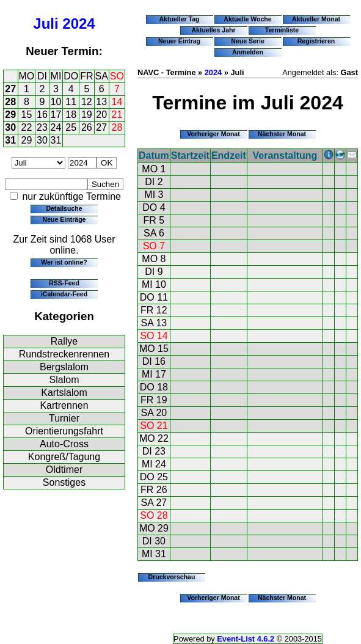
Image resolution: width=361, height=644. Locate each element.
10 (56, 102)
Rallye (64, 341)
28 (10, 102)
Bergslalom (64, 367)
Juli (46, 24)
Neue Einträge (64, 219)
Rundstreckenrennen (64, 354)
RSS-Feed (64, 283)
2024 (78, 24)
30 (10, 127)
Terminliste (282, 30)
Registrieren (316, 41)
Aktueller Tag (179, 19)
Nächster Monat (282, 134)
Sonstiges (64, 482)
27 (10, 89)
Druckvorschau (172, 577)
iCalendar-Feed (64, 294)
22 (27, 127)
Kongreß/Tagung (64, 457)
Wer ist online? (64, 262)
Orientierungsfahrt (64, 431)
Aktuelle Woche (247, 19)
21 (117, 115)
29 (10, 115)
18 (71, 115)
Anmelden (248, 52)
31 (10, 140)
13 (101, 102)
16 (42, 115)
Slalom (64, 380)
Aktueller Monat (316, 19)
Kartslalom (64, 393)
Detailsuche (64, 208)
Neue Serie (248, 41)
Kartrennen (64, 405)
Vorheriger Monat (213, 134)
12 (87, 102)
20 (101, 115)
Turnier (64, 418)
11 (71, 102)
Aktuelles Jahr (213, 30)
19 (87, 115)
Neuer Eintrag (179, 41)
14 (117, 102)
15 (27, 115)
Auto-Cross (64, 444)
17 (56, 115)
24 (56, 127)
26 (87, 127)
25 (71, 127)
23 (42, 127)
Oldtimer (64, 470)
